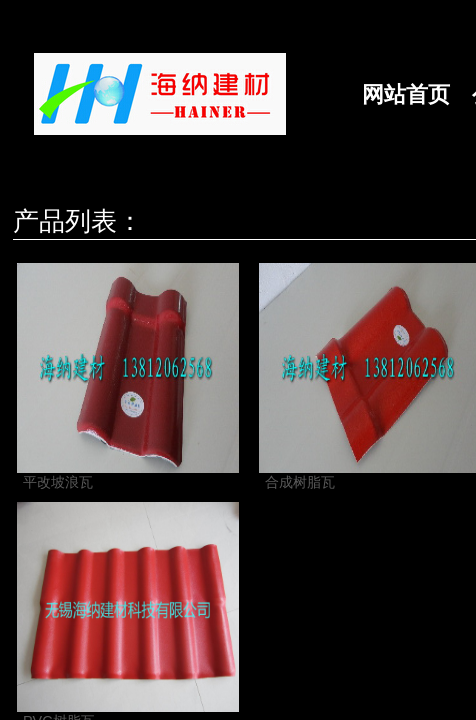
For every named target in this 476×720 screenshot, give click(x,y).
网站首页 (406, 94)
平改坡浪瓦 (58, 482)
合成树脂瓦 (300, 482)
